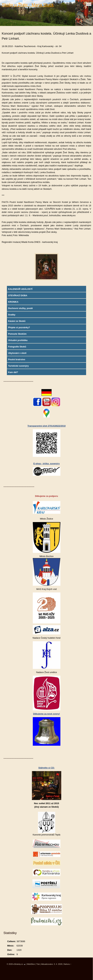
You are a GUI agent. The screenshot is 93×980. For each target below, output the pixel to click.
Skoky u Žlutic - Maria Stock (28, 5)
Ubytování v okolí (17, 353)
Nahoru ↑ (67, 964)
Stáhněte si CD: (46, 768)
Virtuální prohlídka (18, 340)
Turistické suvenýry (18, 366)
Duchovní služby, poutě (20, 308)
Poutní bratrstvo (17, 359)
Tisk (38, 964)
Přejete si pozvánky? (19, 327)
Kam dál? (13, 372)
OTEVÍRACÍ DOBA (18, 295)
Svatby (12, 315)
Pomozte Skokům (17, 334)
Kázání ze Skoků (17, 321)
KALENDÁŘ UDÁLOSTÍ (20, 289)
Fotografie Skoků (17, 347)
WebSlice (31, 964)
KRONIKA (13, 302)
